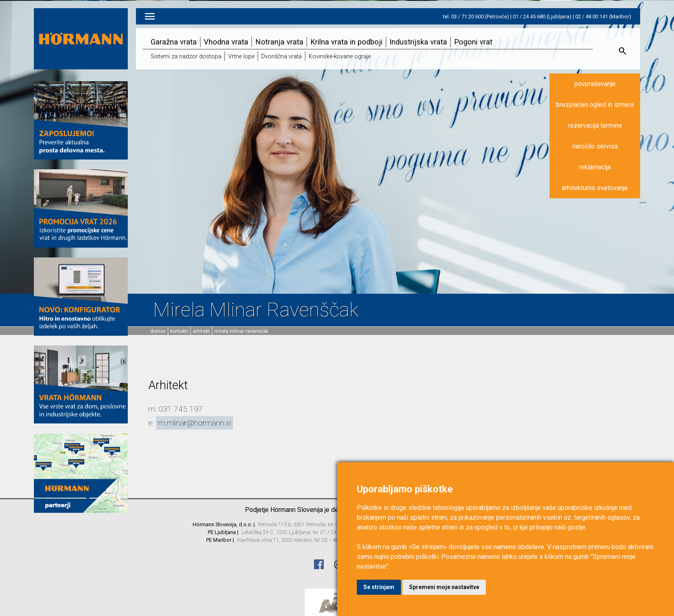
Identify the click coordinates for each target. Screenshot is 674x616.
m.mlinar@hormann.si (195, 423)
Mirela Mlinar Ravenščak (241, 331)
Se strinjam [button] (379, 587)
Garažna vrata (174, 42)
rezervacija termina (595, 125)
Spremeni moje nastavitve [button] (444, 587)
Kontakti (179, 331)
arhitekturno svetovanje (595, 188)
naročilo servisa (595, 146)
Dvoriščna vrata (281, 57)
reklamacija (595, 167)
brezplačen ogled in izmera (595, 105)
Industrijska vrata (418, 42)
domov (158, 331)
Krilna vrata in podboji (346, 42)
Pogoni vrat (473, 42)
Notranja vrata (279, 42)
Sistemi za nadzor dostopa (186, 57)
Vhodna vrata (226, 42)
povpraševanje (595, 84)
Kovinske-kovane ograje (340, 57)
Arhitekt (201, 331)
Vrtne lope (241, 57)
